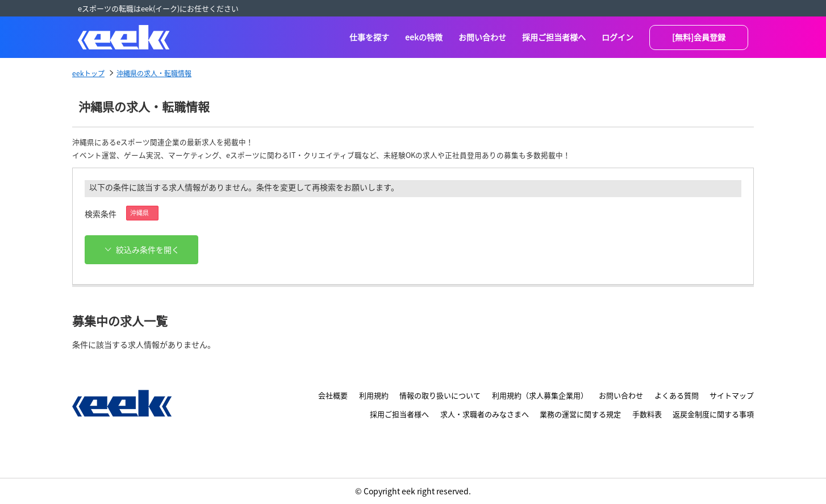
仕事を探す (369, 37)
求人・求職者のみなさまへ (485, 414)
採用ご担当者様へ (554, 37)
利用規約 (374, 395)
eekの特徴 (424, 37)
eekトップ (88, 73)
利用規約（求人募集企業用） (540, 395)
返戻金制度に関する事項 (713, 414)
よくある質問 (677, 395)
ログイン (618, 37)
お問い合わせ (482, 37)
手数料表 (647, 414)
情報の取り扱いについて (440, 395)
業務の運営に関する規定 (580, 414)
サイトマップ (732, 395)
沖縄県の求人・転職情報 (154, 73)
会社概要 (333, 395)
